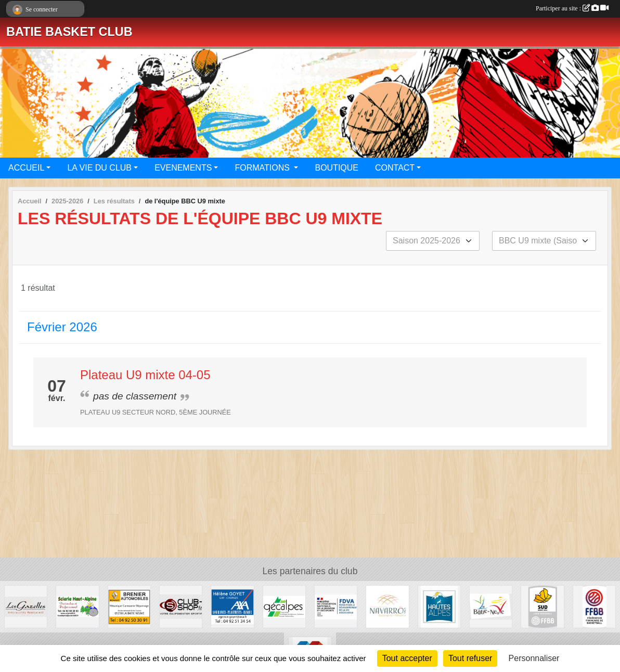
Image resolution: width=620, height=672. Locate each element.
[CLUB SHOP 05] (181, 606)
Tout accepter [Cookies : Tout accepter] (407, 658)
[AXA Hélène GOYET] (232, 606)
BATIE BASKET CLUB (69, 32)
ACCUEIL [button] (26, 168)
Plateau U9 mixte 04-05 (145, 375)
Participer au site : (572, 8)
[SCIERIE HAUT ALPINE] (77, 606)
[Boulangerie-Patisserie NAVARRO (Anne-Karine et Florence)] (387, 606)
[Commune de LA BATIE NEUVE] (491, 606)
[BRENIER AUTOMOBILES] (129, 606)
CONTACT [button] (395, 168)
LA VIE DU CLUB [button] (99, 168)
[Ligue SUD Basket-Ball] (542, 606)
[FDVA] (336, 606)
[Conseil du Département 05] (439, 606)
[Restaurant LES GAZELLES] (26, 606)
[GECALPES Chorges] (284, 606)
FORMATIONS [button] (263, 168)
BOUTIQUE (337, 168)
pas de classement (135, 396)
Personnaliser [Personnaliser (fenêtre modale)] (534, 658)
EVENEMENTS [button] (183, 168)
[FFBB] (594, 606)
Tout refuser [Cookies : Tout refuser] (470, 658)
